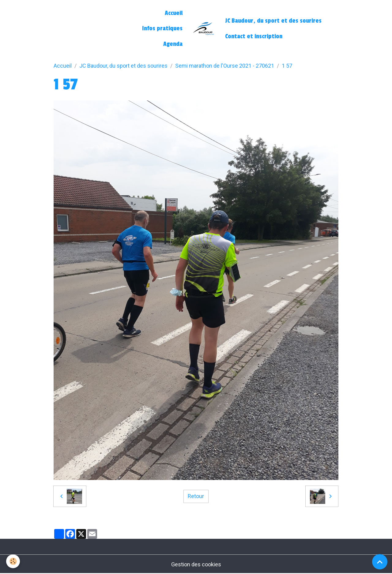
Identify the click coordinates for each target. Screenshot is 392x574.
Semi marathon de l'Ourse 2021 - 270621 (225, 66)
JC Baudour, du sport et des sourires (273, 21)
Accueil (174, 13)
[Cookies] (13, 561)
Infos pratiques (162, 28)
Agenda (173, 44)
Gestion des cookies (196, 564)
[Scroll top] (380, 562)
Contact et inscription (254, 36)
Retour (196, 496)
